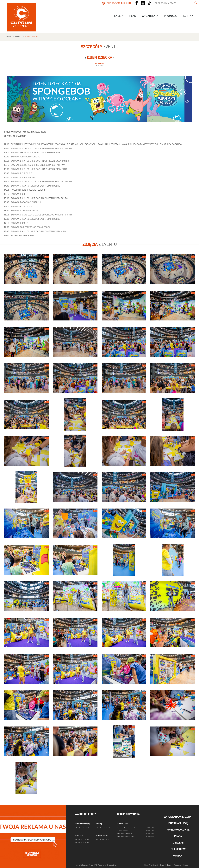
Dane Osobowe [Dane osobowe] (166, 865)
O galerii (178, 843)
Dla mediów (178, 849)
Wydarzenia (150, 16)
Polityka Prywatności (150, 865)
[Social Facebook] (136, 3)
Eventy (18, 37)
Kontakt (189, 16)
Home (9, 37)
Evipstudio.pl (112, 865)
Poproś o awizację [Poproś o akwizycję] (178, 830)
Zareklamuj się (178, 823)
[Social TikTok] (149, 3)
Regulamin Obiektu (181, 865)
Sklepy (119, 16)
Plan (133, 16)
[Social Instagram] (143, 3)
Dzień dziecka (32, 37)
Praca (178, 836)
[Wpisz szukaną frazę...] (196, 3)
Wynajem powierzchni (178, 817)
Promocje (171, 16)
